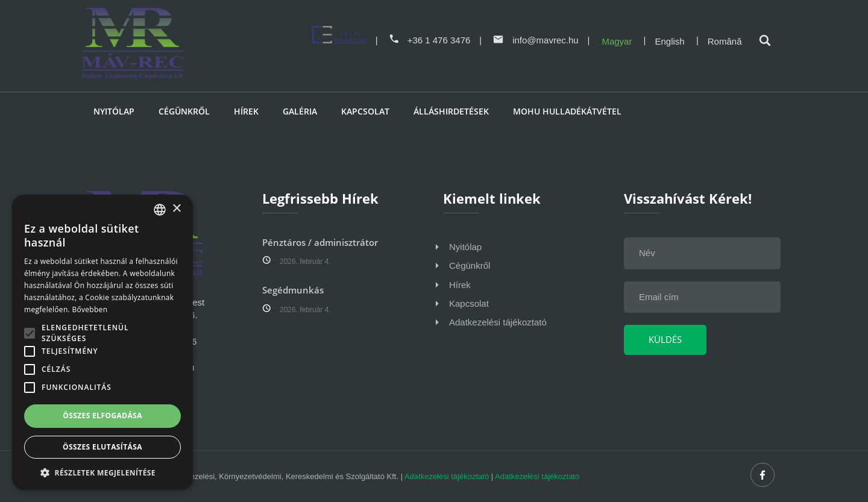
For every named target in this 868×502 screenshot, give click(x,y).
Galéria (300, 111)
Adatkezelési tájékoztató (498, 322)
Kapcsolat (365, 111)
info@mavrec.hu (536, 40)
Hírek (246, 111)
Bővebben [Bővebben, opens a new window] (90, 309)
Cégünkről (184, 111)
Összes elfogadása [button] (102, 416)
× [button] (176, 209)
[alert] (102, 342)
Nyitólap (114, 111)
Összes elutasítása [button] (102, 447)
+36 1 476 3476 (429, 40)
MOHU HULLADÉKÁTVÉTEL (567, 111)
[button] (102, 472)
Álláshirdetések (451, 111)
